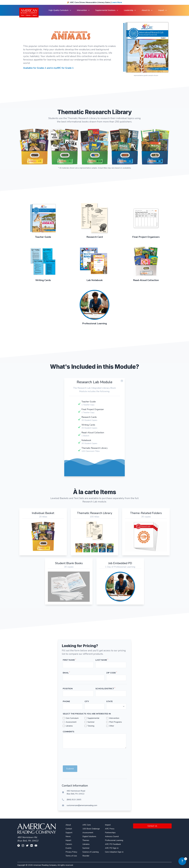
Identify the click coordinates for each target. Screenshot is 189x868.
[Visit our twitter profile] (27, 846)
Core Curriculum (72, 718)
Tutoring (91, 726)
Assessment (71, 722)
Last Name (102, 660)
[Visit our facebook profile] (19, 846)
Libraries (69, 726)
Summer (91, 722)
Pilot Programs (116, 722)
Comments (69, 732)
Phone (66, 701)
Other (112, 726)
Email (66, 673)
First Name (69, 660)
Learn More (117, 2)
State (109, 701)
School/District (105, 689)
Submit (70, 769)
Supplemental (93, 718)
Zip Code (112, 673)
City (87, 701)
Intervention (114, 718)
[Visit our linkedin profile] (32, 846)
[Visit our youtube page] (36, 846)
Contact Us (152, 826)
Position (68, 689)
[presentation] (81, 758)
